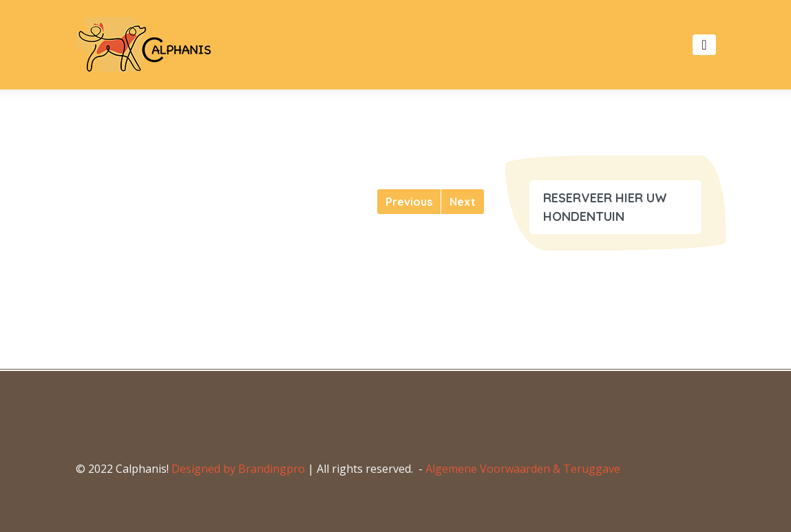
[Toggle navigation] (704, 45)
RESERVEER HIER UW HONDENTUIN (605, 207)
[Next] (463, 202)
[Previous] (409, 202)
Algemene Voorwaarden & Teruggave (523, 469)
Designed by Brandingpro (238, 469)
